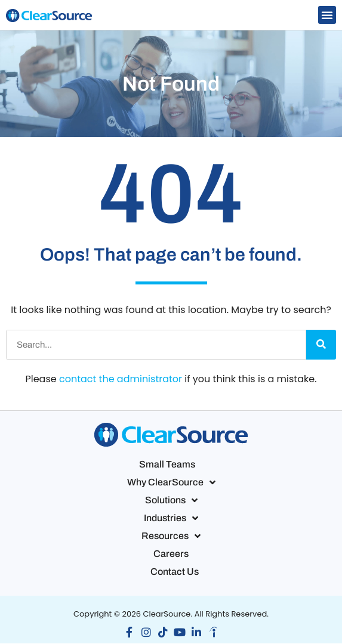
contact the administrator (121, 379)
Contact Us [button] (175, 572)
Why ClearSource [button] (171, 482)
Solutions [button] (171, 500)
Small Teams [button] (167, 464)
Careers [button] (171, 554)
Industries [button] (171, 518)
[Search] (321, 345)
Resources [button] (171, 536)
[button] (327, 15)
